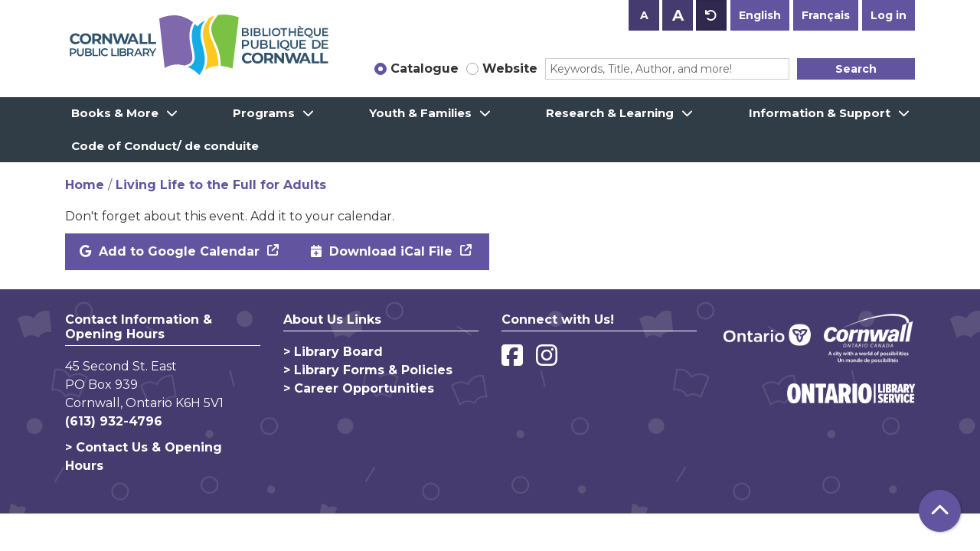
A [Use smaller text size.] (644, 15)
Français (826, 15)
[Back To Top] (940, 511)
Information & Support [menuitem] (820, 113)
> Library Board (333, 352)
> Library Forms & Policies (368, 370)
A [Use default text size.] (711, 15)
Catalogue (425, 68)
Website (510, 68)
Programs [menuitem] (264, 113)
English (760, 15)
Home (85, 185)
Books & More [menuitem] (115, 113)
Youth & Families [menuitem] (420, 113)
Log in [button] (889, 15)
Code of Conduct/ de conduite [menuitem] (165, 146)
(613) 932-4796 (114, 421)
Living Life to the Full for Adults (221, 185)
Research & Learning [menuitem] (610, 113)
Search (856, 69)
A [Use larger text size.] (678, 15)
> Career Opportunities (359, 388)
